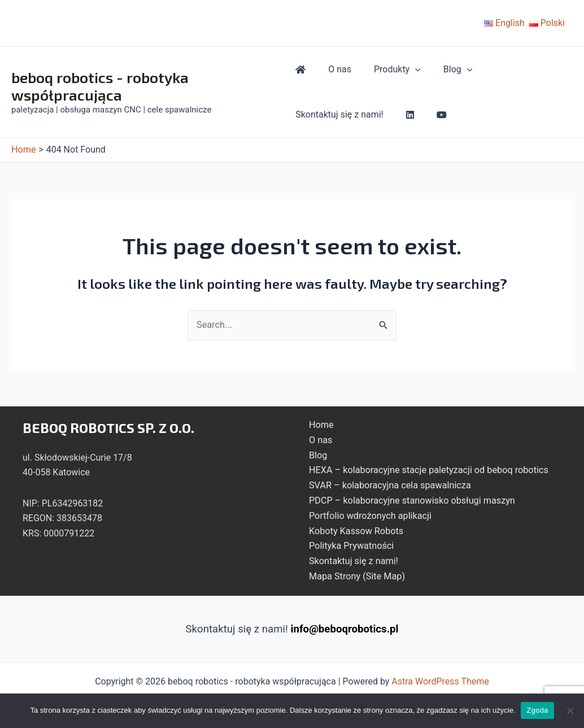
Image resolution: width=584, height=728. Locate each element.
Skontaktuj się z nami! (339, 114)
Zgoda (537, 710)
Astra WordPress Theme (440, 679)
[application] (406, 70)
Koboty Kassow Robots (353, 529)
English (504, 23)
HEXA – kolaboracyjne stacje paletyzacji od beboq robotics (424, 469)
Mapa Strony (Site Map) (354, 573)
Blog (444, 70)
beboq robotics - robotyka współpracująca (100, 86)
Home (318, 424)
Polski (547, 23)
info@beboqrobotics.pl (345, 626)
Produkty (388, 70)
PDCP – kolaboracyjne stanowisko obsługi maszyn (408, 499)
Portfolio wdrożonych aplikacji (367, 514)
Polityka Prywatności (348, 543)
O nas (335, 69)
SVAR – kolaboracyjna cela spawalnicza (386, 484)
